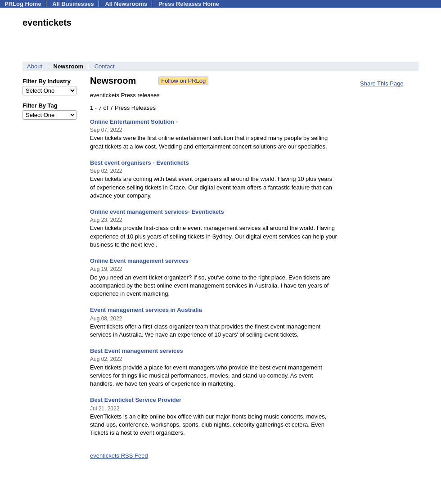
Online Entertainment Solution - (134, 122)
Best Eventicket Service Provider (136, 400)
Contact (105, 66)
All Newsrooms (126, 4)
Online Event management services (139, 261)
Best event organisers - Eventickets (139, 163)
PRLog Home (23, 4)
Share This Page (382, 83)
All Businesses (73, 4)
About (35, 66)
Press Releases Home (189, 4)
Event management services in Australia (146, 310)
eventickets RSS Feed (119, 456)
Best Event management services (137, 351)
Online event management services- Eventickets (157, 212)
